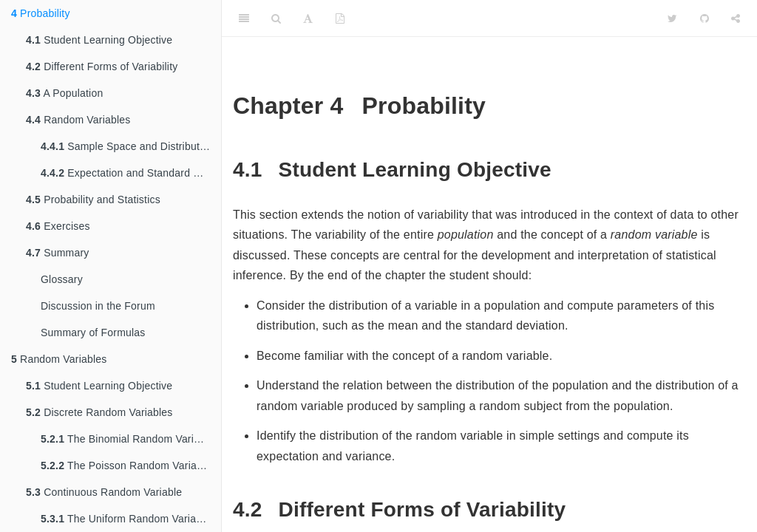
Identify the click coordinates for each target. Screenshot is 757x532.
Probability (41, 13)
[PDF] (340, 18)
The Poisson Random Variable (126, 465)
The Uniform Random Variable (125, 519)
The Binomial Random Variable (127, 439)
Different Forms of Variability (102, 66)
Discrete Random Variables (99, 412)
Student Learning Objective (99, 40)
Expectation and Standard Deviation (131, 173)
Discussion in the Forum (98, 306)
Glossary (62, 279)
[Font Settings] (308, 18)
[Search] (276, 18)
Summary (57, 253)
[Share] (736, 18)
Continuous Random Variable (104, 492)
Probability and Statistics (93, 199)
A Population (64, 93)
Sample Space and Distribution (127, 146)
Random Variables (78, 120)
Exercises (58, 226)
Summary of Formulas (93, 332)
